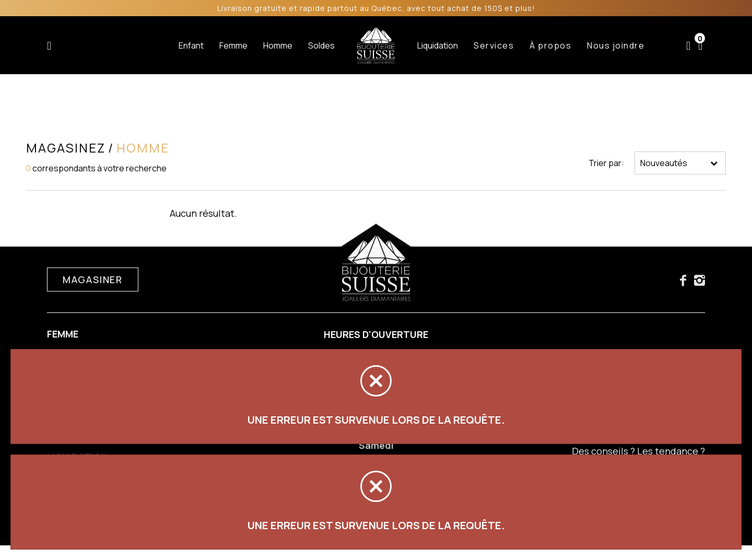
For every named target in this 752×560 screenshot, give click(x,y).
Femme (233, 45)
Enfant (191, 45)
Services (494, 45)
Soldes (321, 45)
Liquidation (438, 45)
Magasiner (93, 281)
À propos (550, 45)
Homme (278, 45)
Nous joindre (616, 45)
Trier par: (606, 163)
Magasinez (66, 148)
